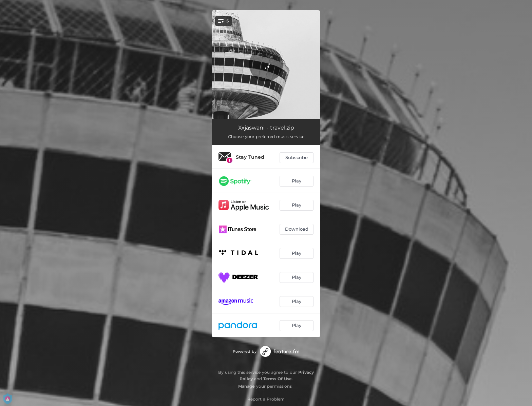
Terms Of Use (278, 379)
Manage (246, 386)
